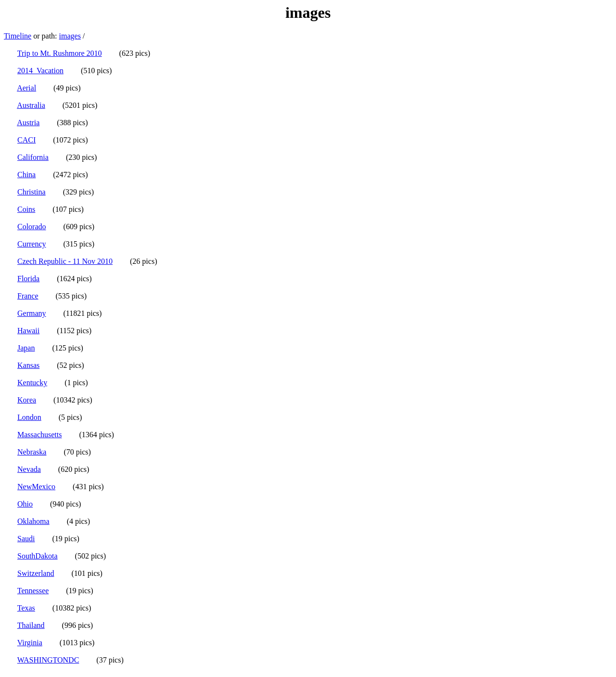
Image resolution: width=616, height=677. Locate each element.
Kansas (28, 365)
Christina (32, 192)
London (29, 417)
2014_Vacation (40, 71)
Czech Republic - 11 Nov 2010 (65, 261)
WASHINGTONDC (48, 660)
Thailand (31, 625)
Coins (26, 209)
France (28, 296)
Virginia (30, 643)
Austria (28, 123)
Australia (31, 105)
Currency (32, 244)
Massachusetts (39, 435)
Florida (28, 279)
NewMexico (36, 487)
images (70, 36)
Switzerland (36, 573)
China (26, 175)
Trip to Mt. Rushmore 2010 (60, 53)
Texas (26, 608)
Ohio (25, 504)
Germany (32, 313)
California (33, 157)
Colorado (32, 227)
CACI (26, 140)
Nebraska (32, 452)
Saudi (26, 539)
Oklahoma (33, 521)
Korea (27, 400)
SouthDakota (38, 556)
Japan (26, 348)
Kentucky (32, 383)
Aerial (26, 88)
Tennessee (33, 591)
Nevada (29, 469)
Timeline (18, 36)
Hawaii (28, 331)
